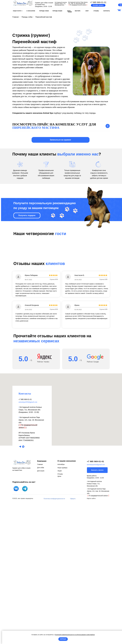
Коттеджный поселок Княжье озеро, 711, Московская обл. (61, 4)
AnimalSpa (61, 605)
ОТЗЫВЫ (96, 11)
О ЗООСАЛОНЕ (31, 11)
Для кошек (41, 612)
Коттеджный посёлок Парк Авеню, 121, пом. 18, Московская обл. (31, 561)
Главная (16, 17)
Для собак (41, 609)
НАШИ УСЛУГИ (17, 11)
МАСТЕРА (78, 11)
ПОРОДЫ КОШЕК (57, 11)
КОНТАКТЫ (107, 11)
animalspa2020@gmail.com (28, 543)
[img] (23, 3)
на (76, 635)
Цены (59, 617)
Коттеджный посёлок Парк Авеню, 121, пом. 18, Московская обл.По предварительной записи (78, 4)
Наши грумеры (63, 609)
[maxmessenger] (23, 588)
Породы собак (27, 17)
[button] (98, 5)
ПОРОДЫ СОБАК (44, 11)
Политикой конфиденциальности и (65, 635)
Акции (60, 612)
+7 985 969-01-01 (98, 2)
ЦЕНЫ (69, 11)
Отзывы (60, 615)
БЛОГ (87, 11)
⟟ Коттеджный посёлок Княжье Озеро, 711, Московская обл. (94, 625)
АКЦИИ (70, 12)
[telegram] (20, 588)
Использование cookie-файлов (86, 635)
